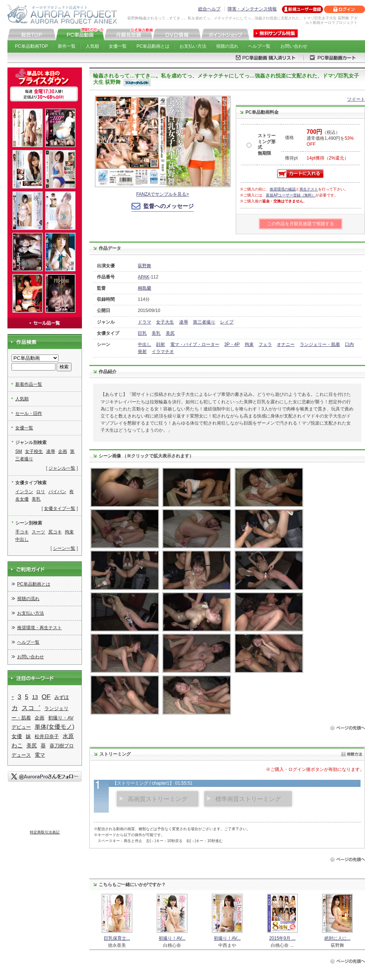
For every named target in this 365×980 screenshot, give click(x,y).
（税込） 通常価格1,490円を (330, 138)
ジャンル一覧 (62, 468)
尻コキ (55, 532)
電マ (40, 755)
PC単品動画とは (153, 46)
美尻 (170, 333)
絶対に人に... (337, 938)
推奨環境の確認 (283, 189)
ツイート (356, 99)
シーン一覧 (64, 548)
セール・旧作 (29, 413)
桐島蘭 (145, 288)
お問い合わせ (294, 46)
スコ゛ (31, 708)
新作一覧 (67, 46)
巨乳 (142, 333)
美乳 (156, 333)
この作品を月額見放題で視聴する (301, 224)
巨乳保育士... (117, 938)
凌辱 (184, 322)
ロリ (41, 492)
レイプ (227, 322)
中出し (145, 344)
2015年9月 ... (283, 938)
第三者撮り (204, 322)
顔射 (161, 344)
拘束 (249, 344)
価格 (289, 138)
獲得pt (291, 158)
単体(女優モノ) (54, 727)
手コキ (22, 532)
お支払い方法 (193, 46)
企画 (63, 451)
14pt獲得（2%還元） (328, 158)
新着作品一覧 (29, 384)
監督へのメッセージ (169, 206)
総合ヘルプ (209, 9)
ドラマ (145, 322)
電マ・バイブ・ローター (195, 344)
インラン (24, 492)
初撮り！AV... (172, 938)
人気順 (92, 46)
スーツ (38, 532)
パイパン (57, 492)
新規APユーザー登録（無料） (291, 195)
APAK (144, 277)
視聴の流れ (227, 46)
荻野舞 (145, 266)
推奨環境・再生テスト (39, 628)
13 (35, 697)
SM (19, 451)
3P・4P (232, 344)
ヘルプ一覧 (259, 46)
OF (46, 697)
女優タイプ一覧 (60, 508)
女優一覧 (118, 46)
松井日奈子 (47, 736)
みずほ (62, 697)
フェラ (265, 344)
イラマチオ (163, 352)
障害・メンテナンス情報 (252, 9)
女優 (17, 736)
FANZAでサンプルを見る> (163, 194)
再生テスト (309, 189)
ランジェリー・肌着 (320, 344)
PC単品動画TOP (31, 46)
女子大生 (165, 322)
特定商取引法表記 (45, 832)
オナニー (286, 344)
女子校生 (34, 451)
